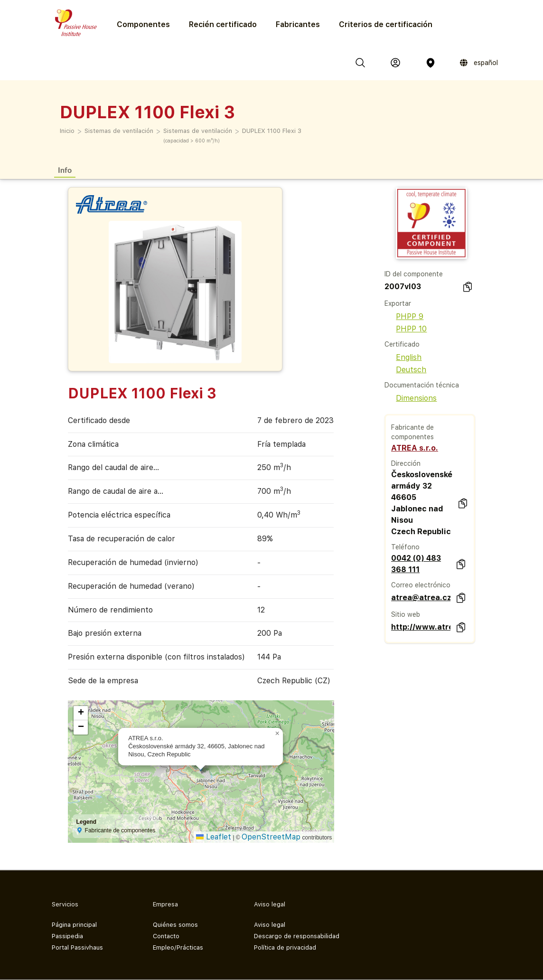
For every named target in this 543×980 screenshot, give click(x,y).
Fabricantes (298, 24)
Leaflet (214, 837)
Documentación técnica (422, 385)
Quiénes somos (175, 925)
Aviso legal (270, 925)
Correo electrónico (421, 585)
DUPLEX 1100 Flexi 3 (272, 131)
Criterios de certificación (386, 24)
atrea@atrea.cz (421, 598)
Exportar (398, 303)
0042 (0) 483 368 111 (416, 564)
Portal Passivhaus (77, 947)
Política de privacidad (285, 947)
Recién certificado (223, 24)
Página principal (74, 925)
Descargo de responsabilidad (297, 936)
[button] (277, 734)
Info (65, 170)
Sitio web (406, 614)
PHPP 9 (404, 316)
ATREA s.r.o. (415, 448)
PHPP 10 (406, 329)
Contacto (166, 936)
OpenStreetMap (271, 837)
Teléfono (405, 547)
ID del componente (414, 274)
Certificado (402, 344)
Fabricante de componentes (412, 432)
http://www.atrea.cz (421, 627)
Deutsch (405, 370)
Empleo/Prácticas (178, 947)
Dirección (406, 463)
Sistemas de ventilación (119, 131)
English (403, 357)
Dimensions (411, 398)
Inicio (67, 131)
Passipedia (67, 936)
